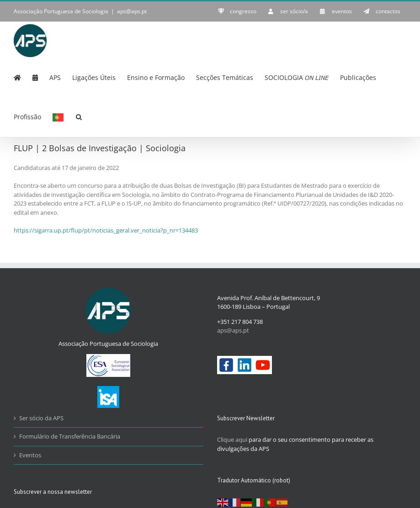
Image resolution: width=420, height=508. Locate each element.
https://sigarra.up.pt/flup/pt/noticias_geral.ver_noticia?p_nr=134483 (106, 230)
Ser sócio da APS (41, 418)
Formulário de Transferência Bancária (70, 436)
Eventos (30, 455)
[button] (79, 116)
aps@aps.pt (132, 11)
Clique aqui (232, 439)
